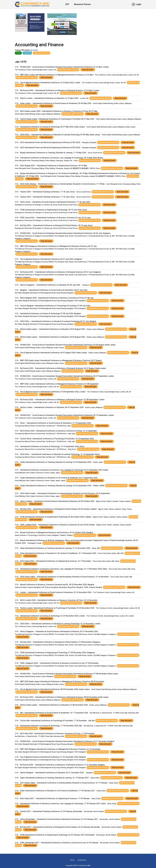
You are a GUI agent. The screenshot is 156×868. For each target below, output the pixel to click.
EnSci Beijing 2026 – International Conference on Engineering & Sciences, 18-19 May (54, 166)
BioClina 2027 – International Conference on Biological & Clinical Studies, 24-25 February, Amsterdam (60, 827)
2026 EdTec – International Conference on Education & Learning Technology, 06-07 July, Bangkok (58, 321)
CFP (67, 4)
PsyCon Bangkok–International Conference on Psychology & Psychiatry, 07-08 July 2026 (55, 306)
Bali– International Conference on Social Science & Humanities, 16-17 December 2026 (54, 713)
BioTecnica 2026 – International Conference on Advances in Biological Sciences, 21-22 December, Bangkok (62, 765)
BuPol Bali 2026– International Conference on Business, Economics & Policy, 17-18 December (57, 733)
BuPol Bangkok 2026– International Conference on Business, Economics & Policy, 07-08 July (57, 298)
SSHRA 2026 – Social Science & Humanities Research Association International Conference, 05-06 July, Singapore (65, 233)
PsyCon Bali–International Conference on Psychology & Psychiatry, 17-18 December (53, 721)
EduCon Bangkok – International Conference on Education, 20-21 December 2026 (52, 773)
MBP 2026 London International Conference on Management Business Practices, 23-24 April (57, 75)
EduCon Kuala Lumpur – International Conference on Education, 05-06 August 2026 (53, 329)
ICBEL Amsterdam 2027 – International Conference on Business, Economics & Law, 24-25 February (59, 843)
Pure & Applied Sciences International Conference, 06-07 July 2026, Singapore (51, 259)
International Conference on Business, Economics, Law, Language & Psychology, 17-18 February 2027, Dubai (63, 804)
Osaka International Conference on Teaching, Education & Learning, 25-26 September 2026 (56, 462)
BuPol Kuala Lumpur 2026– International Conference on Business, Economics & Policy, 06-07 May (59, 111)
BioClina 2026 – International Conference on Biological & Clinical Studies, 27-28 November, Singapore (60, 642)
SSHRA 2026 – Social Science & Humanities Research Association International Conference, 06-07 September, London (67, 376)
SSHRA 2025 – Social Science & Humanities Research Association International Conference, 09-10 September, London (67, 415)
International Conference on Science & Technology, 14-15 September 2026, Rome (52, 446)
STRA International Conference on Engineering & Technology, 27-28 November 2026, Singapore (57, 653)
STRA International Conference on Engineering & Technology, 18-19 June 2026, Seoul (54, 210)
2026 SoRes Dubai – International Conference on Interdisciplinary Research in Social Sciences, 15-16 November (64, 577)
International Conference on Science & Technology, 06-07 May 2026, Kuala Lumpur (52, 127)
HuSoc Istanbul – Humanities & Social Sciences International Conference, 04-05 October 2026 (57, 501)
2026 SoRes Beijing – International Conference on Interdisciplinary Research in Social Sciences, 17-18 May (62, 184)
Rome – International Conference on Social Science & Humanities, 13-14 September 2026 (55, 423)
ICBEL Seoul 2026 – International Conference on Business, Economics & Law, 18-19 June (55, 218)
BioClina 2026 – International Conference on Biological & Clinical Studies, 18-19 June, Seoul (56, 225)
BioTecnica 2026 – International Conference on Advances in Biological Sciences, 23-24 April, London (60, 90)
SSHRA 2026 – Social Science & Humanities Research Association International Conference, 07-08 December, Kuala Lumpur (69, 674)
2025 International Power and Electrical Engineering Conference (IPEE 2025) (50, 142)
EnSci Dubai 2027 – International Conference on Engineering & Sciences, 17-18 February (55, 798)
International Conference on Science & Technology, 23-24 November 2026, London (52, 616)
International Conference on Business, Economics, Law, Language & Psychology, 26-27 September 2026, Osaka (64, 470)
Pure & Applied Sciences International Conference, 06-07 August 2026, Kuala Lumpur (54, 353)
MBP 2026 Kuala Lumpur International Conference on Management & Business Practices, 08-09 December (62, 681)
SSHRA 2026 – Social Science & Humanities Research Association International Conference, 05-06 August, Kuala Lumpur (68, 345)
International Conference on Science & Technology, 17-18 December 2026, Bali (51, 726)
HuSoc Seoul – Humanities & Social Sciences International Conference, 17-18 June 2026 (55, 202)
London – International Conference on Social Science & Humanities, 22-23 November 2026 (56, 592)
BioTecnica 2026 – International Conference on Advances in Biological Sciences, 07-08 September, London (62, 400)
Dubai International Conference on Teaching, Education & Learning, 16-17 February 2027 (54, 778)
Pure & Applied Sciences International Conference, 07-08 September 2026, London (53, 392)
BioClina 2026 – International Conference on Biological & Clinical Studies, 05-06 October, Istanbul (58, 509)
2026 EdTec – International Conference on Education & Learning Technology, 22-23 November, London (60, 624)
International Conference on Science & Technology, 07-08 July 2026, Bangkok (50, 313)
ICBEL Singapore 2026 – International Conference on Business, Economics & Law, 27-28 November (59, 663)
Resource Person (82, 4)
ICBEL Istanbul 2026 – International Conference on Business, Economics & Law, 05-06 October (57, 525)
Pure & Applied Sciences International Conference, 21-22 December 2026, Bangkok (53, 757)
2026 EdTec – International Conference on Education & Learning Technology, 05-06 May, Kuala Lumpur (60, 135)
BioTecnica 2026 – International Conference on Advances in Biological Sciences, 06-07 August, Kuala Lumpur (63, 368)
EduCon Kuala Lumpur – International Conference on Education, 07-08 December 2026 (54, 705)
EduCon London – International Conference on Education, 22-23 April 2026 (49, 98)
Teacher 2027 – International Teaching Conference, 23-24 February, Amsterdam (51, 811)
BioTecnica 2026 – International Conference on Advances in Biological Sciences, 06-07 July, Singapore (61, 272)
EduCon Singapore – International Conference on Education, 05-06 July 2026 (50, 285)
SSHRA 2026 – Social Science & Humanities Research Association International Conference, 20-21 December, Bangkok (67, 741)
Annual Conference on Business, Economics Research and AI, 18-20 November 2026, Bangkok (57, 585)
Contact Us (82, 860)
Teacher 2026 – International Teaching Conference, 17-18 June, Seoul (47, 192)
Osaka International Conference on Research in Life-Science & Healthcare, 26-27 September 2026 (59, 478)
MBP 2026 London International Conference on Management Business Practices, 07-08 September (59, 384)
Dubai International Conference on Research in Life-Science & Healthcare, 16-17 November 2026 (58, 553)
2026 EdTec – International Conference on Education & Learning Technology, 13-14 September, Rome (60, 454)
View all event (88, 70)
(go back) (34, 50)
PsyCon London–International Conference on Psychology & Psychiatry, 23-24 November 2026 (57, 608)
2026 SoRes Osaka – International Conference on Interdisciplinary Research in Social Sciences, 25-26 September (65, 493)
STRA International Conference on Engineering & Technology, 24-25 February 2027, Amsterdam (57, 835)
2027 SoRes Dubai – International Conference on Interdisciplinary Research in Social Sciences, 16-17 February (64, 783)
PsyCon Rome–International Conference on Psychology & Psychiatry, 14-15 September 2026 (57, 439)
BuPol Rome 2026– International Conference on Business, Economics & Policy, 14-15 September (58, 431)
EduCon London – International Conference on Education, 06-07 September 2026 (52, 407)
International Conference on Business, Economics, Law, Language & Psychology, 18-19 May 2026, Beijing (61, 158)
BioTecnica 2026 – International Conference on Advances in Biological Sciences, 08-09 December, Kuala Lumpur (64, 697)
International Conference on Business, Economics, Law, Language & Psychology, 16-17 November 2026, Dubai (64, 569)
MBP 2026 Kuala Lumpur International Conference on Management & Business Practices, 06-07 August (61, 360)
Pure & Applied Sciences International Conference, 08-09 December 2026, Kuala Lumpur (55, 689)
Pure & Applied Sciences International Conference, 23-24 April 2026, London (50, 83)
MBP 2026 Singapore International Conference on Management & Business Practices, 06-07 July (58, 246)
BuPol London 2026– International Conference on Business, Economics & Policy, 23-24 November (59, 600)
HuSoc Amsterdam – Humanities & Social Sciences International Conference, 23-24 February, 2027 (59, 819)
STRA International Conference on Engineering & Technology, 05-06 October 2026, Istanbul (56, 517)
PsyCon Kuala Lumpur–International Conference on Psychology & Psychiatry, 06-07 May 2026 (57, 119)
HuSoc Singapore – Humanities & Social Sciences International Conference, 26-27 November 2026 (59, 631)
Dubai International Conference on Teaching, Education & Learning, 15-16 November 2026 (55, 548)
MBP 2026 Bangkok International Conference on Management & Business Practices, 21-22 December (60, 749)
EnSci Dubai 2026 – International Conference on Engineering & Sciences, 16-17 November (56, 561)
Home (72, 860)
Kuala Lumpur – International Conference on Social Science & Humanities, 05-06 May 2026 (56, 103)
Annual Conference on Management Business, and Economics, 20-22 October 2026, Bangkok (57, 533)
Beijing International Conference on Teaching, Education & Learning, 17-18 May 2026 (53, 153)
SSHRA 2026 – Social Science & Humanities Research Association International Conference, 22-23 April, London (64, 67)
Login (137, 4)
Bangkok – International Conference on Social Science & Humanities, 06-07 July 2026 (54, 290)
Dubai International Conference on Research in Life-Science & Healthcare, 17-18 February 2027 (58, 791)
